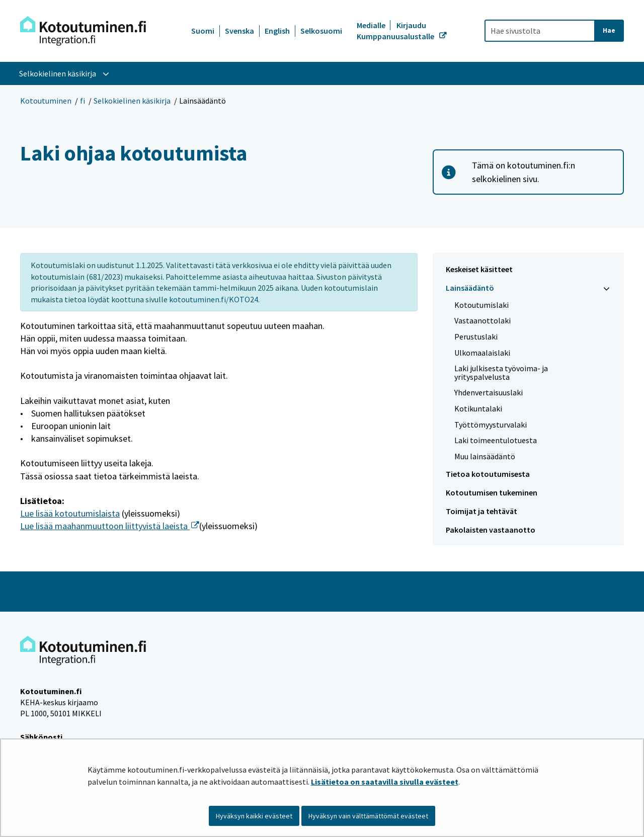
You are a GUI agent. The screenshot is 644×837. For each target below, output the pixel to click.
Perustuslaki (476, 337)
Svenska (239, 31)
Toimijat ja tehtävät (481, 511)
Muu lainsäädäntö (485, 456)
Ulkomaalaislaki (482, 353)
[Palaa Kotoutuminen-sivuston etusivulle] (83, 31)
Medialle (372, 25)
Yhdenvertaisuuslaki (489, 392)
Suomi (203, 31)
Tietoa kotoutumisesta (488, 474)
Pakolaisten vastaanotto (491, 530)
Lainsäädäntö (470, 288)
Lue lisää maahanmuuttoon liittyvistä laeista (110, 526)
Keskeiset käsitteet (479, 269)
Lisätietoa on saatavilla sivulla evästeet (385, 782)
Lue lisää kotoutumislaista (70, 513)
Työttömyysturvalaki (491, 425)
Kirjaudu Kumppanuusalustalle (396, 31)
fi (83, 101)
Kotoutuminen (46, 101)
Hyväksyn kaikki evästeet (254, 816)
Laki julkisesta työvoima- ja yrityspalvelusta (501, 372)
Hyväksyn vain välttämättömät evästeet (368, 816)
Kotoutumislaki (481, 305)
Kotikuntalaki (478, 408)
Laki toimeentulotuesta (496, 440)
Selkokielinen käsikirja (132, 101)
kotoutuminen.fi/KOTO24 (214, 299)
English (277, 31)
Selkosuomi (321, 31)
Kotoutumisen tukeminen (492, 492)
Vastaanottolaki (482, 320)
